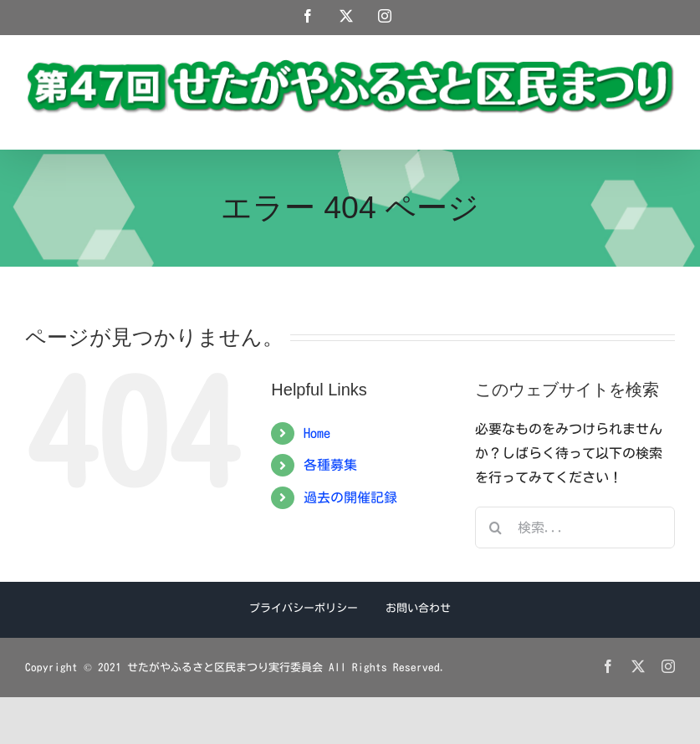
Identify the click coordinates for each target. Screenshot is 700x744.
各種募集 (330, 465)
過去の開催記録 (350, 497)
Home (317, 433)
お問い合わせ (418, 608)
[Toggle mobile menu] (666, 123)
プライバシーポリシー (304, 608)
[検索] (496, 527)
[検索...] (575, 527)
